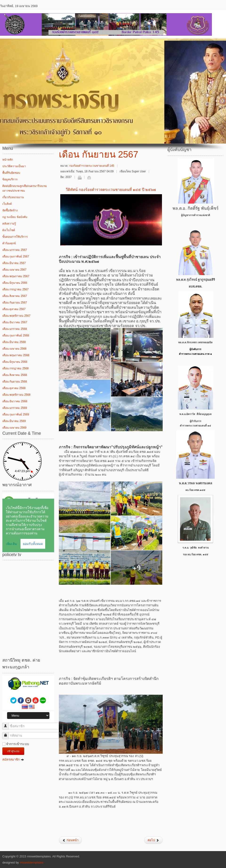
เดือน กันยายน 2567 (15, 303)
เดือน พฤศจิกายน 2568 (16, 395)
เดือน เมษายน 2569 (14, 428)
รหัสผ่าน (7, 733)
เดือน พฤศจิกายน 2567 (16, 316)
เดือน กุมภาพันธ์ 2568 (16, 335)
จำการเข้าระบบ (18, 744)
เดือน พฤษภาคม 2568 (16, 355)
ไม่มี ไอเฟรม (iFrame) (28, 523)
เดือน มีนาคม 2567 (14, 263)
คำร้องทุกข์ (9, 243)
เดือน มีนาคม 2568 (14, 342)
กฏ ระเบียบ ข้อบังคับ (15, 217)
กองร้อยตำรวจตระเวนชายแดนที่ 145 (92, 166)
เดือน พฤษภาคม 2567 (16, 276)
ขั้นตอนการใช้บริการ (15, 237)
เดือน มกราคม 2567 (15, 250)
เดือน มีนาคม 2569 (14, 421)
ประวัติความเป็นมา (14, 166)
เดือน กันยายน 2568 (15, 382)
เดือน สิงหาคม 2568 (15, 375)
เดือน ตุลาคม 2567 (14, 309)
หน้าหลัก (8, 160)
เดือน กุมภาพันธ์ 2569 (16, 414)
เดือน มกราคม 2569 (15, 408)
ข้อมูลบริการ (10, 179)
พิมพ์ (80, 178)
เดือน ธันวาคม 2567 (15, 322)
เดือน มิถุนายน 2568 (15, 362)
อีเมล (89, 178)
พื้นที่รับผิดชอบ (11, 173)
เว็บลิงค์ (7, 204)
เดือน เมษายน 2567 (14, 270)
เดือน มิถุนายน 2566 (15, 283)
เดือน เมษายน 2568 (14, 349)
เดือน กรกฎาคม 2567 (15, 289)
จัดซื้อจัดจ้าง (10, 210)
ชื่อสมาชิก (7, 724)
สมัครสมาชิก (13, 759)
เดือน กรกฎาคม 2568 (15, 368)
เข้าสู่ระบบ (13, 751)
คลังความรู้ (9, 224)
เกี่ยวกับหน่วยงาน (13, 197)
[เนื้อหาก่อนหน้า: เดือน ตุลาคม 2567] (70, 840)
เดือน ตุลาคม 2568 (14, 388)
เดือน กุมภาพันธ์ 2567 (16, 256)
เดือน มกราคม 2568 (15, 329)
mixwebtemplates (32, 862)
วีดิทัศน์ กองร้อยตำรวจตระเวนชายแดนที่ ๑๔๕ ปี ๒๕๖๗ (111, 190)
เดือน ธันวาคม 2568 (15, 401)
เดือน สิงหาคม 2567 (15, 296)
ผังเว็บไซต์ (9, 230)
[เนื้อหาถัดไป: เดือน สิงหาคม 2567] (153, 840)
